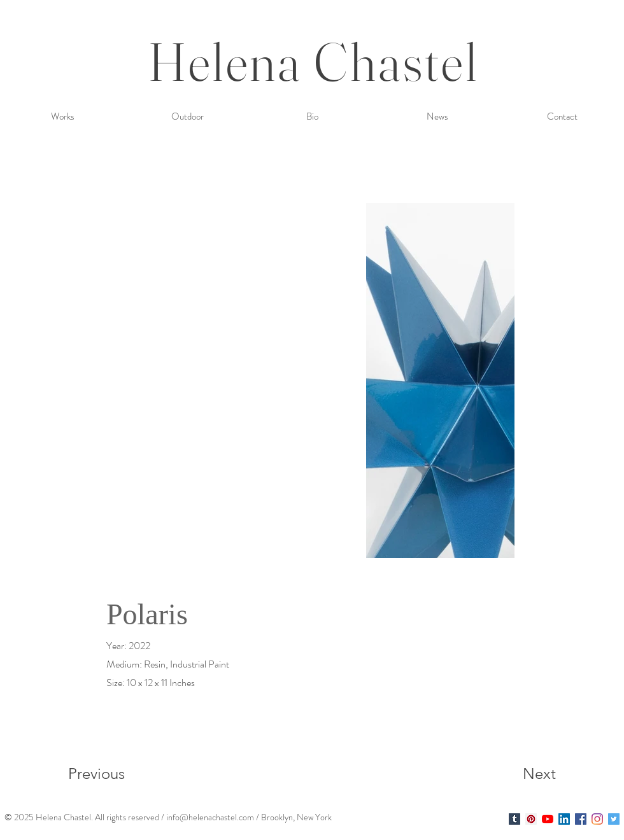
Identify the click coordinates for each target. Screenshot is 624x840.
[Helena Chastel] (514, 819)
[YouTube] (548, 819)
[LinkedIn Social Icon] (564, 819)
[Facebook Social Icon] (581, 819)
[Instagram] (597, 819)
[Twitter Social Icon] (614, 819)
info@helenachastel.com (210, 817)
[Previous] (114, 773)
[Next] (514, 773)
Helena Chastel (314, 61)
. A (96, 817)
